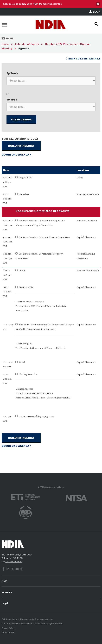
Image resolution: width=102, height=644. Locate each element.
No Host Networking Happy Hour (37, 416)
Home (5, 44)
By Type (12, 99)
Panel (22, 362)
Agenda (24, 48)
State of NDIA (26, 287)
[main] (51, 263)
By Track (12, 73)
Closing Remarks (28, 374)
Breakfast (24, 194)
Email (8, 38)
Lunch (22, 271)
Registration (25, 178)
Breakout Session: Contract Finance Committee (44, 237)
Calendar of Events (27, 44)
